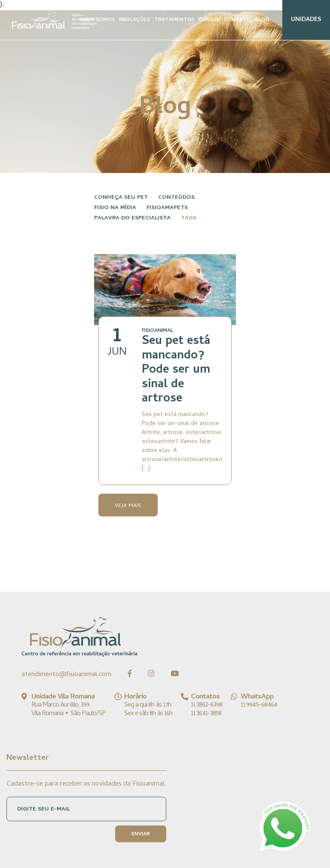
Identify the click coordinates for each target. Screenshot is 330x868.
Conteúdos (176, 198)
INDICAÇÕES (134, 20)
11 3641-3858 (206, 714)
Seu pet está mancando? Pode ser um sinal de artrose (176, 370)
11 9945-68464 (259, 705)
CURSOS (209, 20)
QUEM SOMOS (97, 20)
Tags (189, 218)
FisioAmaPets (167, 208)
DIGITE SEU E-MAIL (44, 809)
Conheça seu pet (121, 198)
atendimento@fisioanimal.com (66, 675)
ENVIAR (141, 835)
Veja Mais (128, 506)
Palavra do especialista (132, 218)
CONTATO (237, 20)
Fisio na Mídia (115, 208)
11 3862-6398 (206, 705)
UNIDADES (306, 20)
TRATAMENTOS (174, 20)
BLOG (262, 20)
